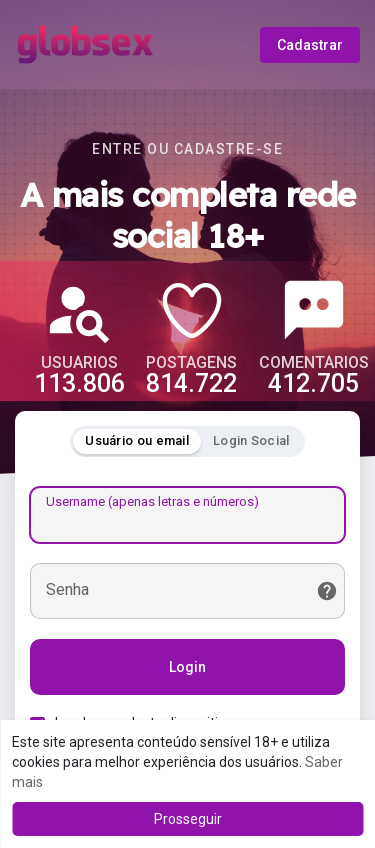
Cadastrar (310, 45)
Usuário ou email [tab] (137, 440)
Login (187, 667)
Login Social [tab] (251, 440)
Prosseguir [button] (188, 819)
